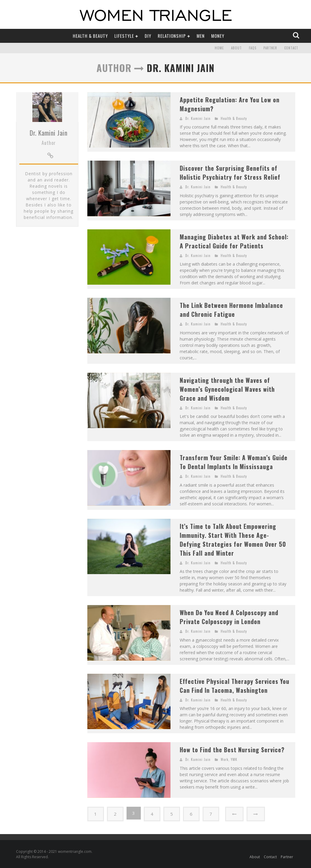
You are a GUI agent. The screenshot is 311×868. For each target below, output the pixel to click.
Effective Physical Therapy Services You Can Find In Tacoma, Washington (235, 686)
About (236, 48)
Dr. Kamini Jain (49, 165)
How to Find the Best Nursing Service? (232, 750)
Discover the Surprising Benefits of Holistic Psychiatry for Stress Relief (230, 173)
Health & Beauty (90, 36)
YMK (234, 759)
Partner (270, 48)
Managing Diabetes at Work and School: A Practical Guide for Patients (234, 241)
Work (225, 759)
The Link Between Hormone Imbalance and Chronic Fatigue (231, 310)
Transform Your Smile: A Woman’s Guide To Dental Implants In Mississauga (234, 462)
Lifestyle (124, 36)
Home (219, 48)
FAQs (253, 48)
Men (201, 36)
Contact (291, 48)
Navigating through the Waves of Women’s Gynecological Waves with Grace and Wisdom (227, 389)
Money (218, 36)
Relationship (172, 36)
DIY (148, 36)
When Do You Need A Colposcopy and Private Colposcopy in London (229, 617)
